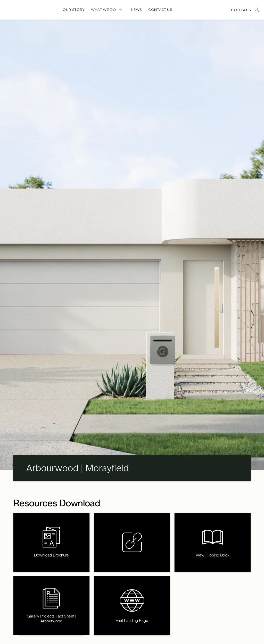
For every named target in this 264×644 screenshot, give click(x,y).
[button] (108, 10)
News (137, 10)
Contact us (160, 10)
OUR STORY (74, 10)
